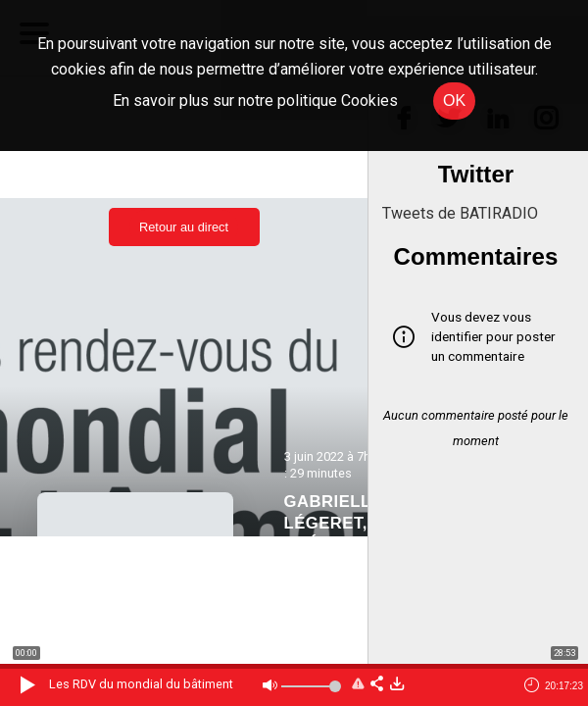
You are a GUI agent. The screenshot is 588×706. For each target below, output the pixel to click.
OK (454, 101)
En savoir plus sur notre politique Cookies (255, 101)
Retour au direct (184, 227)
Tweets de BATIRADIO (460, 213)
